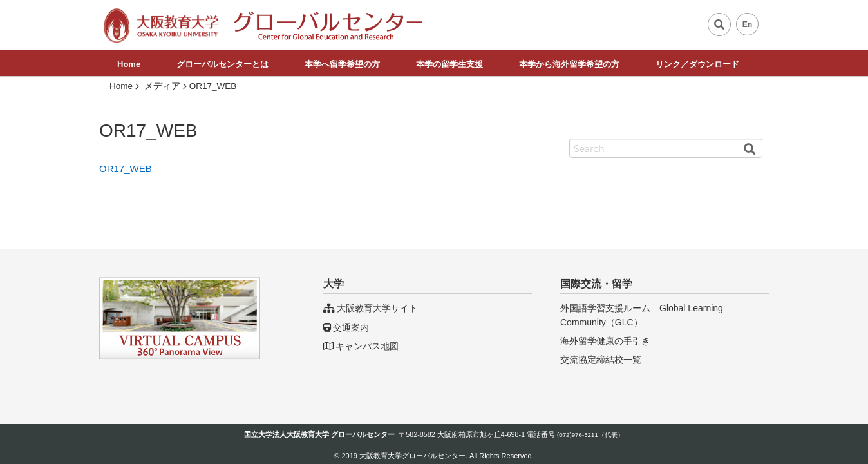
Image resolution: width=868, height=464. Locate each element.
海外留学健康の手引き (605, 341)
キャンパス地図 (361, 346)
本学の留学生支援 (449, 64)
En (748, 24)
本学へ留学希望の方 (342, 64)
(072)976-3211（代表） (590, 435)
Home (129, 64)
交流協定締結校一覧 (601, 360)
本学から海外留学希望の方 (569, 64)
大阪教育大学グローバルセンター (412, 456)
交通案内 (346, 327)
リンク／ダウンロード (697, 64)
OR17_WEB (126, 169)
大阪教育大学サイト (371, 308)
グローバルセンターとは (222, 64)
